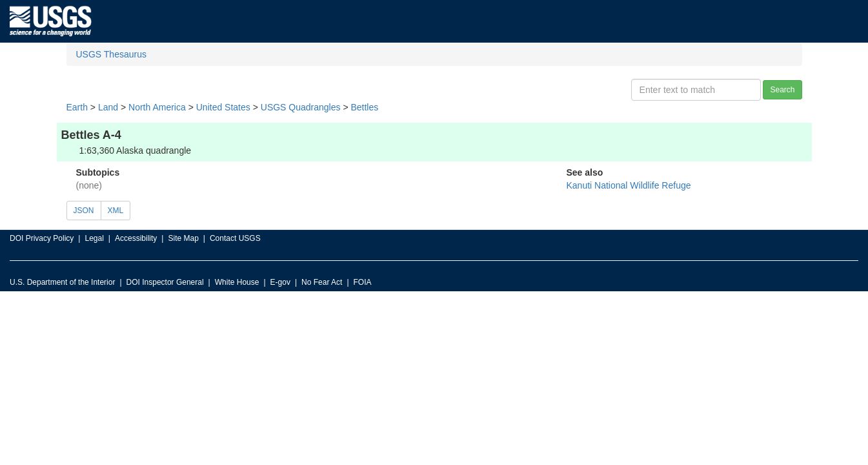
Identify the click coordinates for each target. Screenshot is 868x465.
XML (116, 211)
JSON (84, 211)
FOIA (363, 282)
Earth (77, 107)
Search (782, 90)
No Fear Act (322, 282)
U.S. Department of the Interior (62, 282)
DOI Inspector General (165, 282)
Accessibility (136, 238)
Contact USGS (235, 238)
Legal (94, 238)
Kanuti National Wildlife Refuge (629, 185)
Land (108, 107)
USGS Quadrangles (301, 107)
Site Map (183, 238)
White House (237, 282)
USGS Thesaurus (111, 54)
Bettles (364, 107)
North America (157, 107)
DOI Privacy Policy (42, 238)
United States (223, 107)
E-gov (280, 282)
